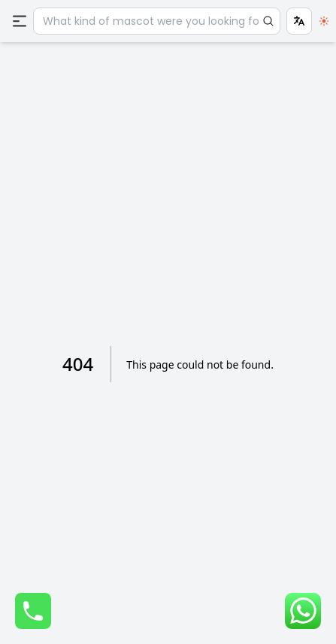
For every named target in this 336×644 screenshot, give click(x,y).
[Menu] (20, 21)
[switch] (324, 21)
